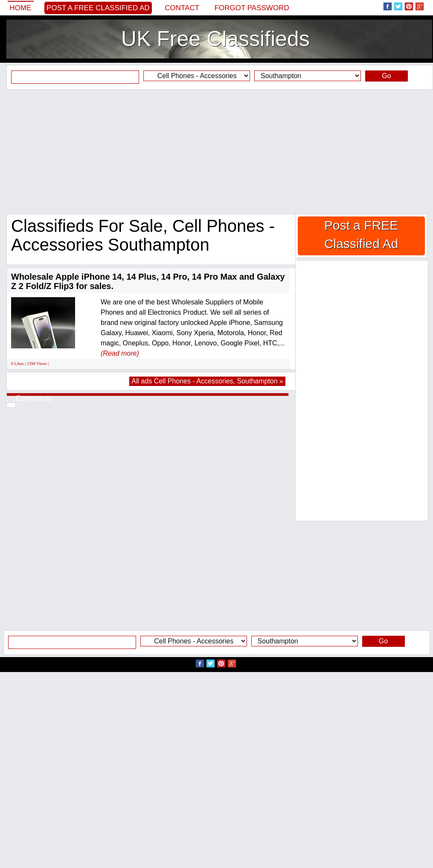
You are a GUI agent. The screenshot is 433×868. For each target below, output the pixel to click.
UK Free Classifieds (215, 39)
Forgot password (252, 8)
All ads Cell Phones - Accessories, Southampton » (207, 381)
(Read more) (120, 353)
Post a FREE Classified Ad (98, 8)
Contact (182, 8)
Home (21, 8)
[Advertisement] (216, 152)
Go (386, 76)
